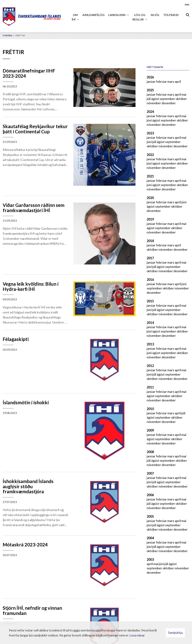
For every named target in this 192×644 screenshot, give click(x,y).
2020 (150, 198)
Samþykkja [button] (175, 633)
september (168, 99)
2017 (150, 258)
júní (149, 120)
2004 (150, 538)
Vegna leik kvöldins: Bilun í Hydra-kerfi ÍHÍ (31, 286)
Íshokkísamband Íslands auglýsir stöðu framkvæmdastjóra (28, 486)
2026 (150, 77)
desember (169, 103)
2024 (150, 112)
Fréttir (20, 35)
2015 (150, 301)
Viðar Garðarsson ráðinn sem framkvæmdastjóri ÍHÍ (34, 208)
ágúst (155, 99)
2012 (150, 366)
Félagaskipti (16, 339)
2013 (150, 344)
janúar (151, 81)
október (181, 99)
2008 (150, 452)
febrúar (162, 81)
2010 (150, 409)
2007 (150, 473)
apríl (178, 81)
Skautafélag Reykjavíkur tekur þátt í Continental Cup (35, 129)
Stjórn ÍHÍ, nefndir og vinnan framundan (32, 611)
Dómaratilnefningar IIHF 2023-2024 (29, 73)
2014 (150, 323)
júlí (149, 99)
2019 (150, 219)
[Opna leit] (188, 14)
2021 (150, 176)
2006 (150, 495)
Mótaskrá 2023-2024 (25, 545)
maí (184, 94)
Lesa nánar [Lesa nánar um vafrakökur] (137, 635)
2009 (150, 430)
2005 (150, 516)
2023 (150, 133)
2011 (150, 387)
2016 (150, 280)
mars (171, 81)
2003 (150, 559)
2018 (150, 241)
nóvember (154, 103)
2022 (150, 155)
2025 (150, 90)
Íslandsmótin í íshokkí (26, 402)
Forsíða (8, 35)
